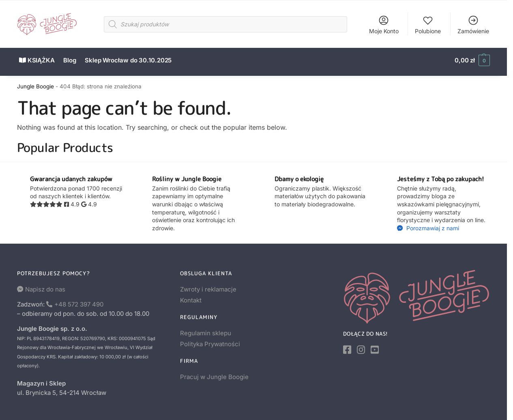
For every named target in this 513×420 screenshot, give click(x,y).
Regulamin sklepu (206, 330)
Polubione (428, 25)
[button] (472, 60)
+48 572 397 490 (79, 301)
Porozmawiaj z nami (432, 225)
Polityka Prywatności (210, 341)
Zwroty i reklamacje (208, 286)
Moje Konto (384, 25)
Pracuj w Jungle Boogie (214, 374)
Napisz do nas (45, 286)
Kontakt (191, 297)
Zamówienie (473, 25)
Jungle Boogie (35, 83)
